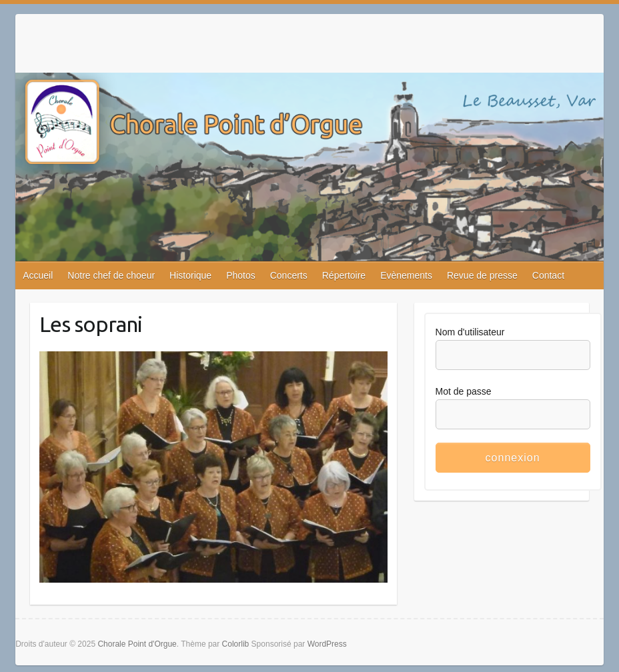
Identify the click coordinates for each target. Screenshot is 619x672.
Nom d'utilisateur (470, 332)
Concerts (289, 275)
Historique (190, 275)
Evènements (406, 275)
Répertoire (344, 275)
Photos (241, 275)
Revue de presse (482, 275)
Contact (548, 275)
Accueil (38, 275)
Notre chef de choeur (111, 275)
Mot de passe (464, 391)
